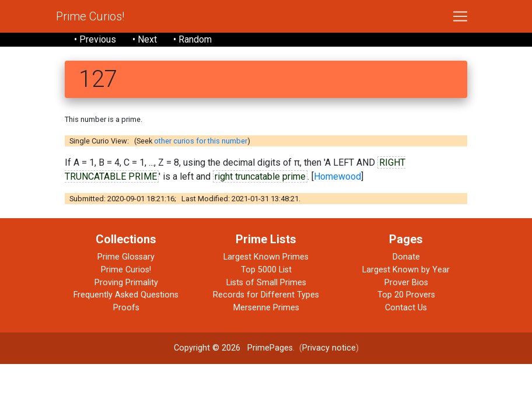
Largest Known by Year (406, 270)
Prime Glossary (126, 257)
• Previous (95, 39)
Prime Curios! (90, 16)
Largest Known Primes (266, 257)
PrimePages (270, 348)
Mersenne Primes (266, 308)
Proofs (126, 308)
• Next (145, 39)
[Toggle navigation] (460, 16)
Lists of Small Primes (266, 283)
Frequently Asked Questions (126, 295)
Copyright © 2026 (207, 348)
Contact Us (406, 308)
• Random (192, 39)
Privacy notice (329, 348)
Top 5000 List (266, 270)
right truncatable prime (260, 176)
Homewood (337, 176)
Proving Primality (126, 283)
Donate (406, 257)
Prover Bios (406, 283)
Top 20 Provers (406, 295)
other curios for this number (201, 141)
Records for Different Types (266, 295)
